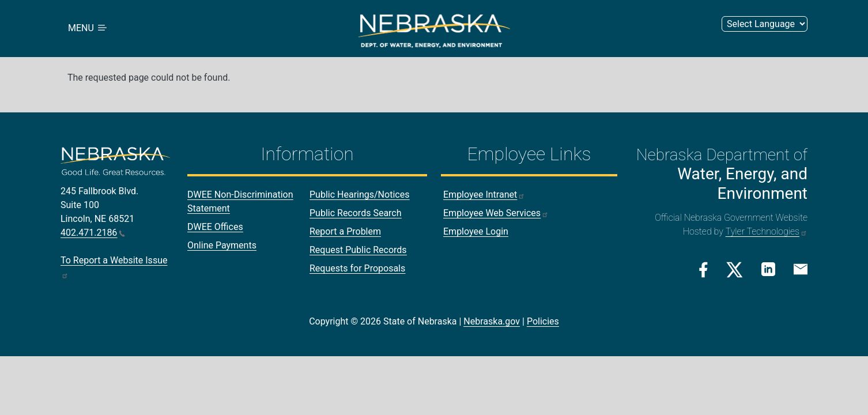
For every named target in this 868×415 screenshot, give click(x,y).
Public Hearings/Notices (359, 195)
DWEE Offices (215, 227)
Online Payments (222, 245)
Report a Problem (345, 231)
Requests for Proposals (357, 268)
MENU (88, 29)
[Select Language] (765, 24)
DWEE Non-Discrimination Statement (240, 201)
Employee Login (476, 231)
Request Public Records (358, 250)
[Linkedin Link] (768, 269)
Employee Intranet (484, 195)
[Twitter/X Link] (735, 270)
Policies (543, 321)
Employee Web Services (496, 213)
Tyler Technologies (767, 231)
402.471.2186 (93, 233)
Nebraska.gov (492, 321)
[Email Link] (801, 269)
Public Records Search (356, 213)
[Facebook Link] (703, 270)
